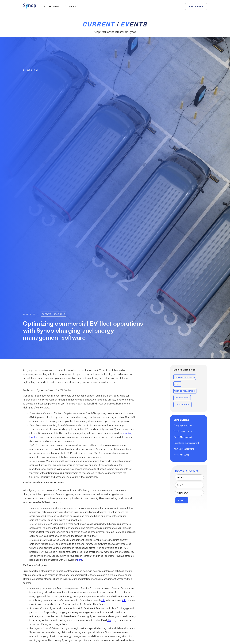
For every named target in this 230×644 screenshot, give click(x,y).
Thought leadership (185, 391)
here (80, 560)
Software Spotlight (185, 377)
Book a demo (196, 7)
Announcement (182, 405)
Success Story (182, 398)
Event (177, 384)
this (103, 600)
